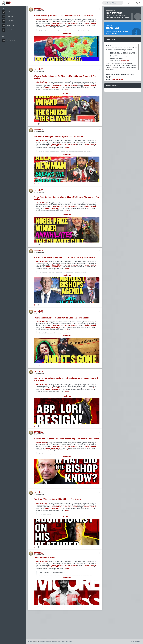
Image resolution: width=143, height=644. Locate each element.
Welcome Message (122, 32)
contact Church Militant (53, 25)
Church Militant (42, 20)
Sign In (138, 3)
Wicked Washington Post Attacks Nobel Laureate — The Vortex (63, 16)
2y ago (36, 11)
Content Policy (114, 33)
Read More (67, 33)
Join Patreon (114, 13)
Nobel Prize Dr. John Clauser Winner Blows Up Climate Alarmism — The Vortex (66, 198)
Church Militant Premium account (64, 23)
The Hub (41, 11)
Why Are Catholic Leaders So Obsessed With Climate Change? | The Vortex (65, 77)
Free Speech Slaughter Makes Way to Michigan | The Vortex (61, 318)
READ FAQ (113, 28)
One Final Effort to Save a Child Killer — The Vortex (57, 499)
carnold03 (39, 9)
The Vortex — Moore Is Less (44, 557)
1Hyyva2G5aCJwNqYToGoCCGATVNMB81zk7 (118, 17)
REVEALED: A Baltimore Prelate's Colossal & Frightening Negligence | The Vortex (66, 379)
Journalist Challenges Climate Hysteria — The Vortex (58, 136)
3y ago (36, 555)
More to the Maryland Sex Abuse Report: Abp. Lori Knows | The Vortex (67, 439)
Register (130, 3)
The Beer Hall (116, 80)
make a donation (90, 23)
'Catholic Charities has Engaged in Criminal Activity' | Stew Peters (64, 257)
